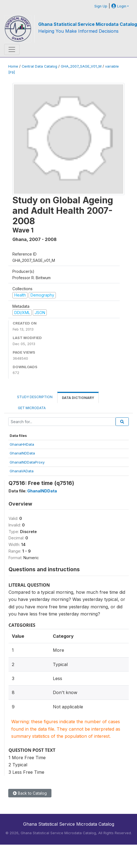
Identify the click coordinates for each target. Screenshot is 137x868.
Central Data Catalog (39, 66)
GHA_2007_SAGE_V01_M (81, 66)
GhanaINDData (22, 453)
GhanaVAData (22, 471)
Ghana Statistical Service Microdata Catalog (88, 24)
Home (13, 66)
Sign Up (101, 6)
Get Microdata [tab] (31, 408)
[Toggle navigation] (12, 49)
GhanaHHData (22, 444)
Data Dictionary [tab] (78, 398)
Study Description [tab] (35, 397)
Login (119, 6)
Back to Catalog (30, 793)
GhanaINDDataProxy (27, 462)
